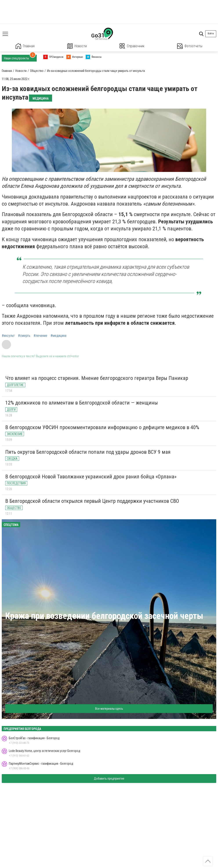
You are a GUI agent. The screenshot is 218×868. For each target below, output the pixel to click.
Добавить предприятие (109, 779)
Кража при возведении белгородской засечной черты (104, 616)
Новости (77, 46)
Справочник (132, 46)
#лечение (40, 336)
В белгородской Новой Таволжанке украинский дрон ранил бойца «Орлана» (91, 477)
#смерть (24, 336)
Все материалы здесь (109, 709)
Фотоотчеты (190, 46)
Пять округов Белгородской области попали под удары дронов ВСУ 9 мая (88, 452)
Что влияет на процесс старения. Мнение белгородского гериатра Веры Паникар (97, 378)
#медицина (58, 336)
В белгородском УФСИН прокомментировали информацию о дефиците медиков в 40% (102, 427)
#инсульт (8, 336)
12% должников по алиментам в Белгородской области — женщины (82, 403)
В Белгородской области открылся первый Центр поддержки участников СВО (92, 501)
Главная (25, 46)
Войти (211, 34)
